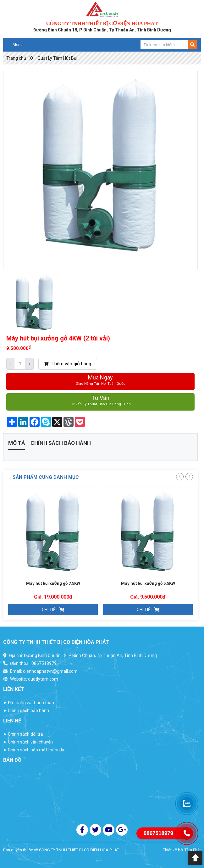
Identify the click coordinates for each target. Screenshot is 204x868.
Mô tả (17, 443)
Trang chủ (16, 58)
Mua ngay (100, 381)
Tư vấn (100, 401)
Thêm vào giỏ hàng (68, 364)
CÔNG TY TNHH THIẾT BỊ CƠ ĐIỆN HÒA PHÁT (79, 850)
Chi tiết (53, 610)
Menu (18, 44)
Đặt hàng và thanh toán (29, 703)
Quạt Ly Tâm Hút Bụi (57, 58)
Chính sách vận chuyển (28, 742)
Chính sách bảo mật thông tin (34, 750)
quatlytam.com (43, 679)
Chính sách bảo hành (61, 443)
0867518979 (44, 663)
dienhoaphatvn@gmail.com (50, 671)
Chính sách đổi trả (23, 734)
